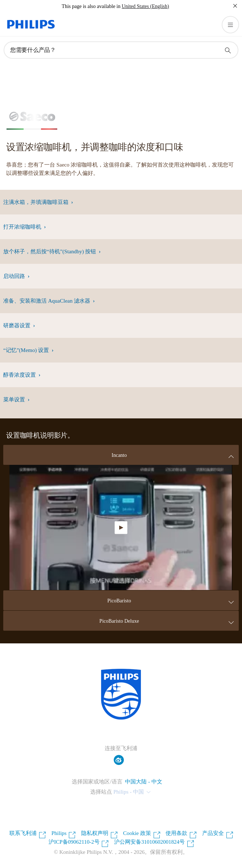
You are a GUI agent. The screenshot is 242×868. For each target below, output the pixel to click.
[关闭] (235, 6)
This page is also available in (91, 6)
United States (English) (145, 6)
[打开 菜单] (230, 25)
